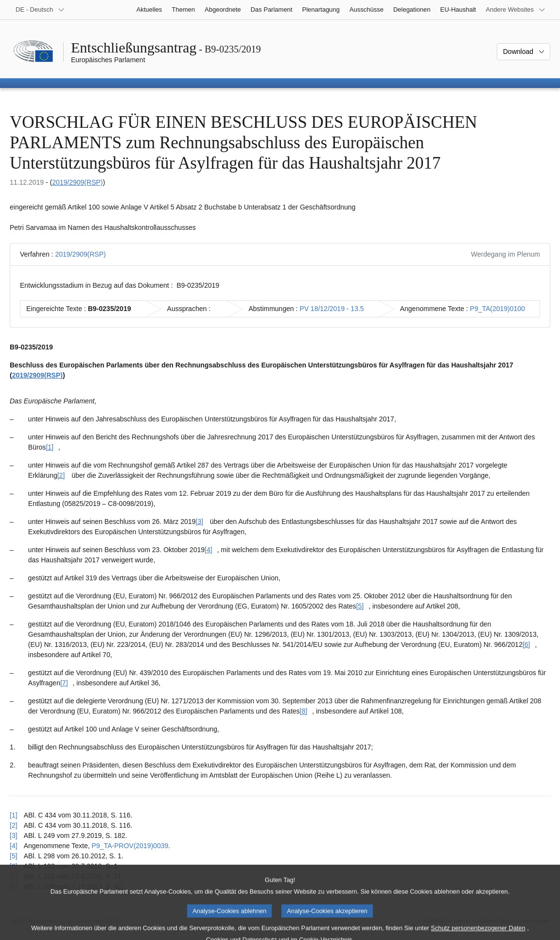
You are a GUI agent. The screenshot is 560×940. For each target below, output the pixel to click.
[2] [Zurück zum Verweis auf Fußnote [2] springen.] (14, 825)
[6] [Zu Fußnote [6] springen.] (526, 644)
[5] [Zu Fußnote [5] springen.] (360, 606)
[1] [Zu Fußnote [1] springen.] (50, 447)
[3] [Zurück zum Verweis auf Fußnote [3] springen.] (14, 836)
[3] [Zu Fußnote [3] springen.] (199, 522)
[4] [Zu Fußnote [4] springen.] (209, 550)
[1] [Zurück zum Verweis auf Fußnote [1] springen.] (14, 815)
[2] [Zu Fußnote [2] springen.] (61, 475)
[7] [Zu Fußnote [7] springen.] (64, 683)
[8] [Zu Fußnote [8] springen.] (304, 711)
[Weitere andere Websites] (516, 10)
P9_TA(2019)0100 (498, 309)
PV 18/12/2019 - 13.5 (332, 309)
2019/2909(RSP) (77, 182)
